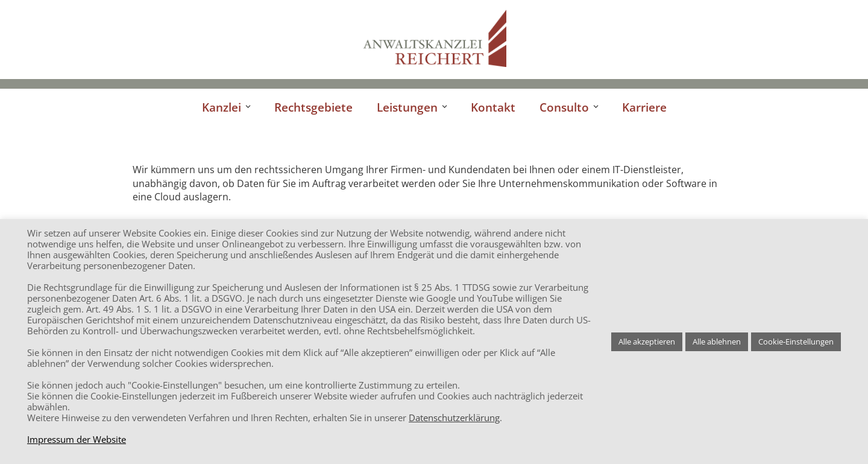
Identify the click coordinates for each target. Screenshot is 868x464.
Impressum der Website (77, 439)
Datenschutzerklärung (454, 418)
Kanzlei (222, 107)
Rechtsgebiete (313, 107)
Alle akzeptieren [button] (647, 342)
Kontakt (493, 107)
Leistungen (407, 107)
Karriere (644, 107)
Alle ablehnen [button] (717, 342)
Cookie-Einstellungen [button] (796, 342)
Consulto (564, 107)
